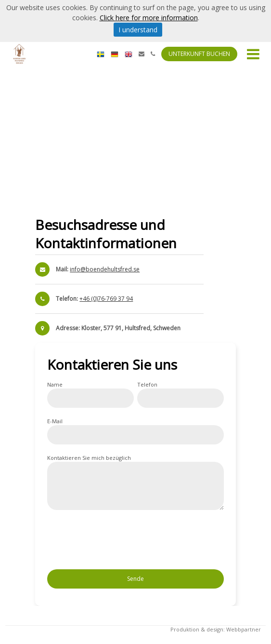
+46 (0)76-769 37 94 (106, 299)
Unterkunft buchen (199, 54)
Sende (135, 579)
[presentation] (120, 543)
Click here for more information (149, 18)
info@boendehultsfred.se (105, 269)
